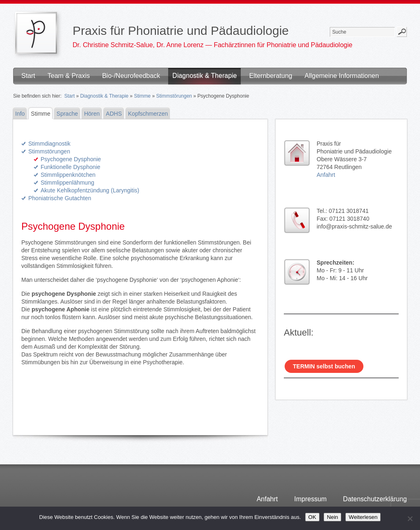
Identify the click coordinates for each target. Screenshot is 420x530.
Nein (332, 517)
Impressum (310, 499)
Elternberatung (270, 76)
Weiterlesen (363, 517)
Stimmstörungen (174, 96)
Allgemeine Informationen (341, 76)
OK (312, 517)
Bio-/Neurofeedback (131, 76)
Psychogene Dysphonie (71, 159)
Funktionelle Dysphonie (71, 167)
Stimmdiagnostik (49, 144)
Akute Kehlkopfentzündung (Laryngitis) (90, 190)
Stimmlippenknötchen (68, 175)
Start (28, 76)
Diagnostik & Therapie (204, 76)
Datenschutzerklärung (375, 499)
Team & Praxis (69, 76)
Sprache (67, 114)
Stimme (143, 96)
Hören (92, 114)
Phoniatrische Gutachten (60, 198)
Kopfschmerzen (148, 114)
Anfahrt (326, 175)
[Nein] (410, 519)
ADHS (114, 114)
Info (20, 114)
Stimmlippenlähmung (67, 183)
